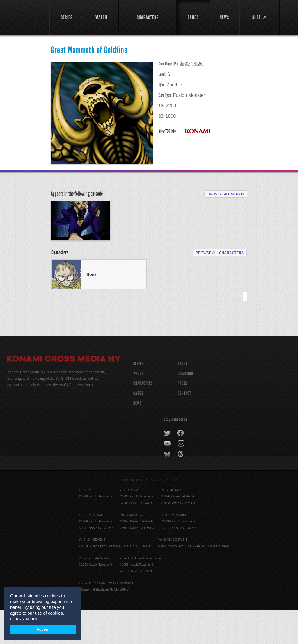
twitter (167, 467)
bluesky (168, 488)
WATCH (139, 407)
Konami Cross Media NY (64, 393)
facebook (181, 467)
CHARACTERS (143, 417)
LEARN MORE (25, 619)
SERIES (138, 397)
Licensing (185, 407)
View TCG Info (167, 131)
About (182, 397)
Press (182, 417)
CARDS (138, 427)
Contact (184, 427)
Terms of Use (130, 514)
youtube (168, 477)
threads (181, 488)
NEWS (137, 437)
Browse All (226, 194)
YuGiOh (25, 17)
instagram (181, 477)
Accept (43, 629)
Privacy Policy (164, 514)
